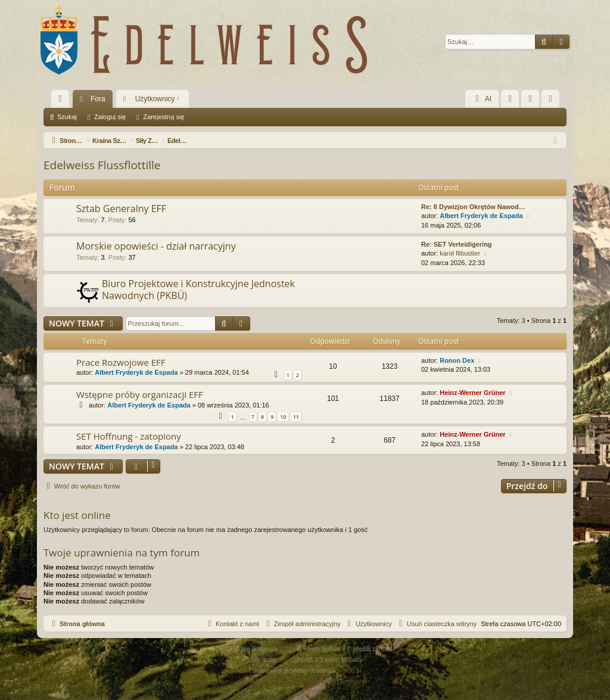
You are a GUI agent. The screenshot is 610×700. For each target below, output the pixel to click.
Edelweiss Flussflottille (102, 165)
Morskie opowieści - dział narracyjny (156, 246)
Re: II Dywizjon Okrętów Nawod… (473, 207)
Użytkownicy (155, 99)
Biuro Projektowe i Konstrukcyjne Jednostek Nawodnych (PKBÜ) (198, 289)
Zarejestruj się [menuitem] (553, 101)
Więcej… (63, 101)
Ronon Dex (457, 360)
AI (482, 99)
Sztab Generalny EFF (121, 209)
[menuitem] (510, 99)
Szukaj (67, 117)
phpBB (288, 649)
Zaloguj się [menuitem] (533, 101)
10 (283, 417)
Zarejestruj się (164, 117)
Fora (98, 99)
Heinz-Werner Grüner (472, 393)
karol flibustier (460, 253)
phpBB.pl (349, 671)
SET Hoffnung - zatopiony (129, 436)
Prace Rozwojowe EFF (121, 362)
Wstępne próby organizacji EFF (140, 394)
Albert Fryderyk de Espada (481, 216)
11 (296, 417)
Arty (285, 660)
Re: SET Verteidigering (457, 244)
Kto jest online (77, 515)
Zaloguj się (110, 117)
